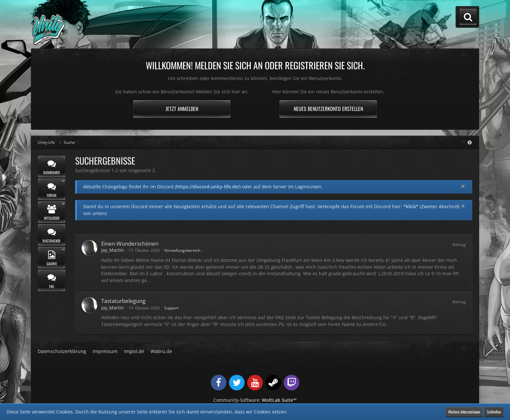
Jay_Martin (113, 250)
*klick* (411, 206)
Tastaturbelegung (123, 301)
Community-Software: (255, 400)
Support (171, 308)
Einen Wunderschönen (130, 244)
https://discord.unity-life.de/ (208, 187)
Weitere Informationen (464, 412)
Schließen (494, 412)
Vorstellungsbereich (182, 250)
